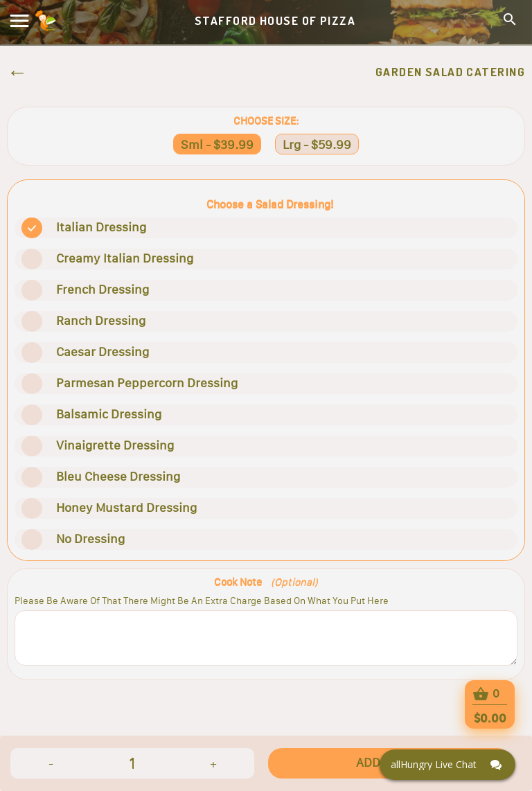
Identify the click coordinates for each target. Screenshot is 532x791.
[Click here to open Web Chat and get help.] (447, 765)
